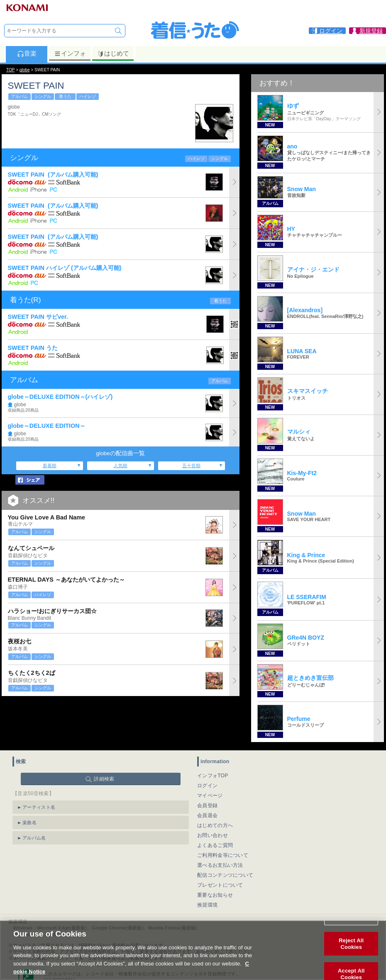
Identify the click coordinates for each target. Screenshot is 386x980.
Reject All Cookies (351, 953)
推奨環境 (207, 905)
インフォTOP (213, 776)
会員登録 (207, 805)
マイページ (210, 796)
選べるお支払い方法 (220, 865)
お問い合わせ (213, 835)
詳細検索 (104, 779)
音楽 (27, 53)
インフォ (70, 53)
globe (25, 70)
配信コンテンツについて (225, 875)
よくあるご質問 (215, 845)
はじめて (113, 53)
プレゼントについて (220, 885)
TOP (10, 70)
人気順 (121, 466)
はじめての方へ (215, 825)
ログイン (207, 786)
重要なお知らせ (215, 895)
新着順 (50, 466)
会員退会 (207, 815)
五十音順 (191, 466)
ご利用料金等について (223, 855)
